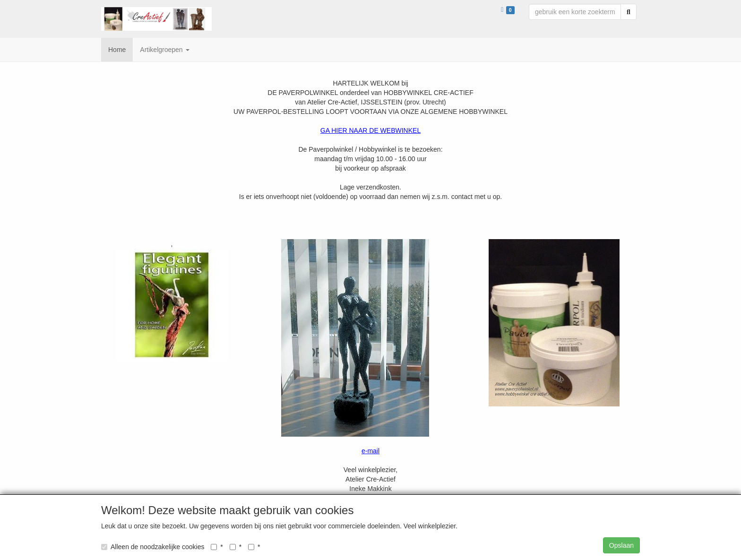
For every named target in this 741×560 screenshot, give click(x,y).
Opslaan (621, 545)
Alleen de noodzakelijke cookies (153, 547)
